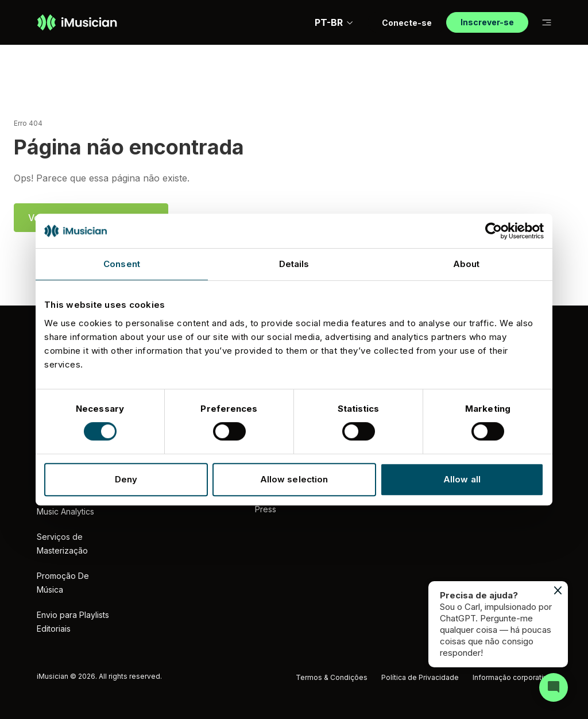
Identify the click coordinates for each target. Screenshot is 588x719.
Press (266, 509)
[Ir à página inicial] (77, 22)
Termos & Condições (332, 677)
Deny (126, 479)
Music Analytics (65, 511)
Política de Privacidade (420, 677)
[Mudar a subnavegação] (547, 23)
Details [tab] (294, 264)
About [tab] (467, 264)
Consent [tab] (122, 264)
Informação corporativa (512, 677)
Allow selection (294, 479)
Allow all (462, 479)
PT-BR (334, 22)
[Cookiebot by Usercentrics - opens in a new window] (494, 231)
